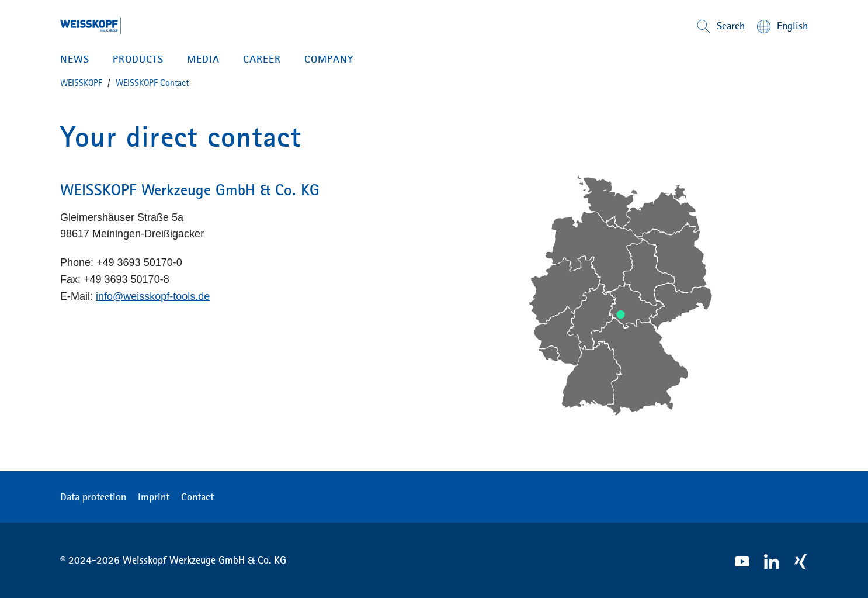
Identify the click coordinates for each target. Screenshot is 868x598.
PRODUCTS (138, 59)
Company (329, 59)
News (75, 59)
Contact (197, 497)
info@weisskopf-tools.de (153, 296)
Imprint (154, 497)
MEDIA (203, 59)
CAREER (262, 59)
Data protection (93, 497)
